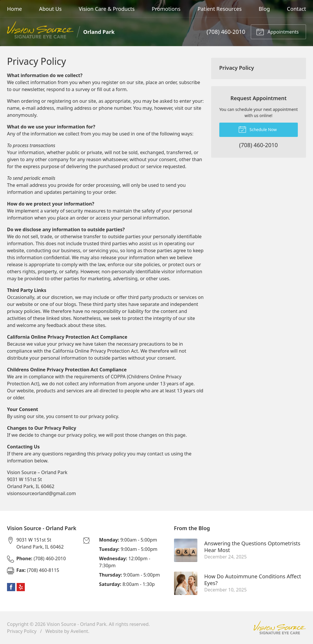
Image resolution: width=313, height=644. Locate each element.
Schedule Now (258, 129)
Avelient (79, 631)
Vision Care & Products (107, 9)
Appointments (277, 32)
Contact (297, 9)
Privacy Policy (237, 68)
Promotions (166, 9)
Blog (264, 9)
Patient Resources (220, 9)
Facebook (11, 587)
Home (14, 9)
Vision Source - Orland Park (76, 624)
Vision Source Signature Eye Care (280, 628)
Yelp (21, 587)
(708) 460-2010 (226, 32)
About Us (51, 9)
